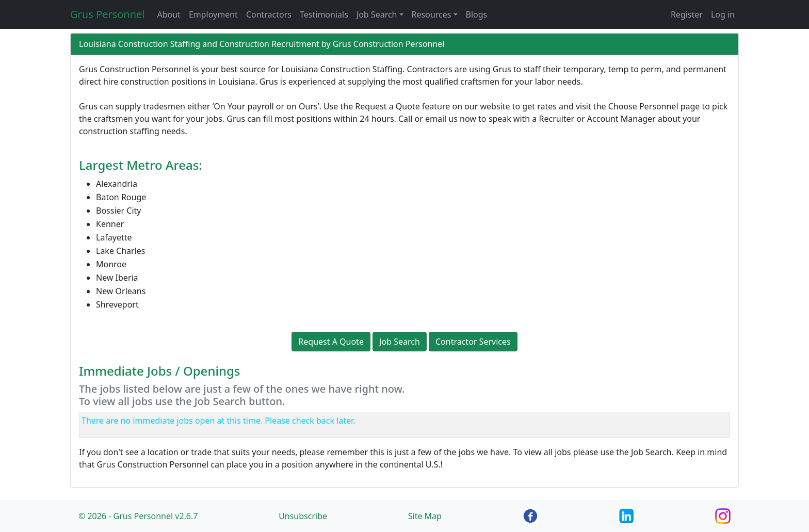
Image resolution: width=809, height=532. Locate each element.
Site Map (425, 516)
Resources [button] (432, 14)
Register (687, 14)
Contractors (269, 14)
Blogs (477, 14)
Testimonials (324, 14)
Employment (213, 14)
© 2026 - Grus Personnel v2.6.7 (138, 516)
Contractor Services (473, 342)
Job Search (400, 342)
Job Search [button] (377, 14)
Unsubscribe (303, 516)
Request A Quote (331, 342)
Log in (723, 14)
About (168, 14)
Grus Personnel (107, 14)
